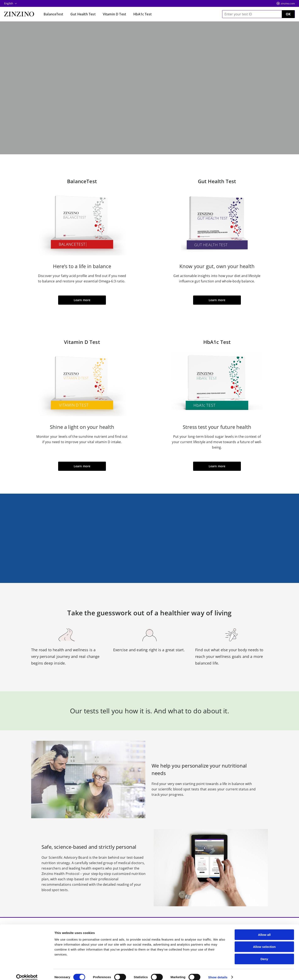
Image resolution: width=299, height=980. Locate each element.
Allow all (264, 929)
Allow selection (264, 941)
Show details (218, 972)
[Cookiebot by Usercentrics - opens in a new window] (27, 972)
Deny (264, 954)
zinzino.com (288, 3)
